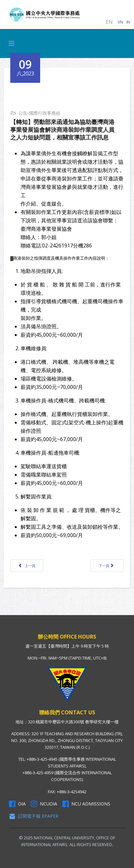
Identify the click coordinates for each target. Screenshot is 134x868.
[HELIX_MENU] (12, 43)
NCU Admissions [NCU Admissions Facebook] (86, 804)
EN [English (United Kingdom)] (109, 22)
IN (128, 22)
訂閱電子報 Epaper (34, 816)
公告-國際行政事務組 (39, 113)
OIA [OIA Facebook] (17, 804)
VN (120, 22)
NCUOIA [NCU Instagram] (44, 804)
